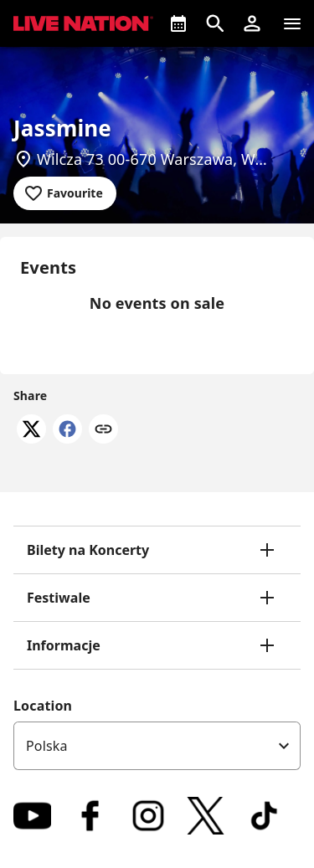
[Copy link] (103, 430)
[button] (252, 23)
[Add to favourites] (65, 193)
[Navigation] (292, 23)
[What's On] (178, 23)
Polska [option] (47, 746)
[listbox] (157, 746)
